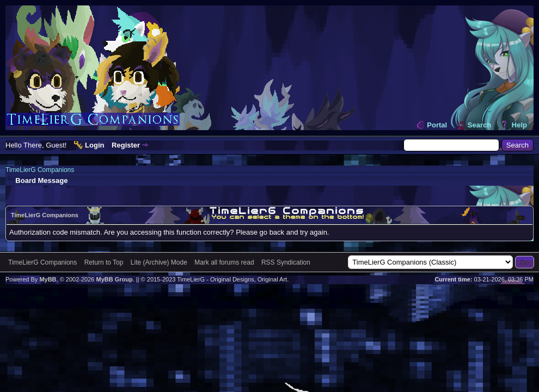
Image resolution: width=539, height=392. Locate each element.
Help (519, 125)
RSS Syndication (286, 262)
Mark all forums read (224, 262)
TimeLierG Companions (40, 170)
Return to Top (104, 262)
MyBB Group (114, 279)
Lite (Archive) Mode (159, 262)
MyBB (48, 279)
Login (94, 145)
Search (479, 125)
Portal (437, 125)
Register (126, 145)
